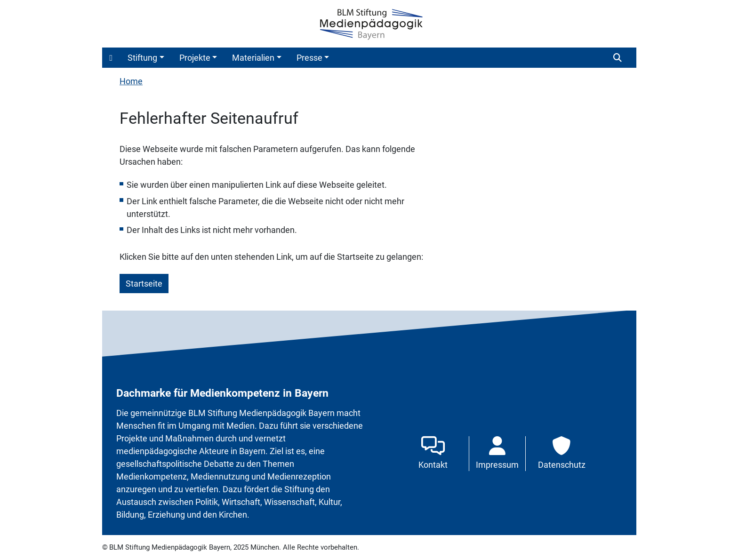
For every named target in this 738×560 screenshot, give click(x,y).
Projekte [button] (195, 58)
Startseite (144, 284)
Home (131, 81)
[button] (111, 58)
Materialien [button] (253, 58)
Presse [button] (309, 58)
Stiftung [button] (142, 58)
